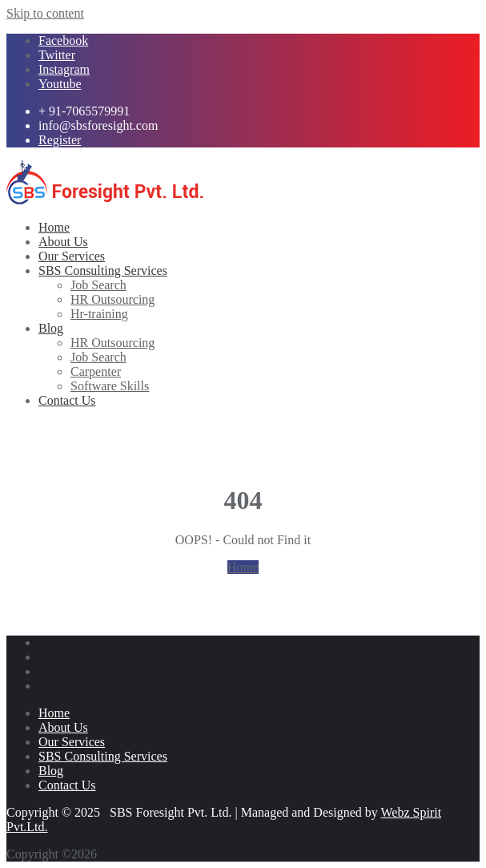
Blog (51, 771)
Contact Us (67, 785)
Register (60, 140)
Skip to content (45, 13)
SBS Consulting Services (103, 756)
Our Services (72, 742)
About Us (63, 727)
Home (243, 567)
